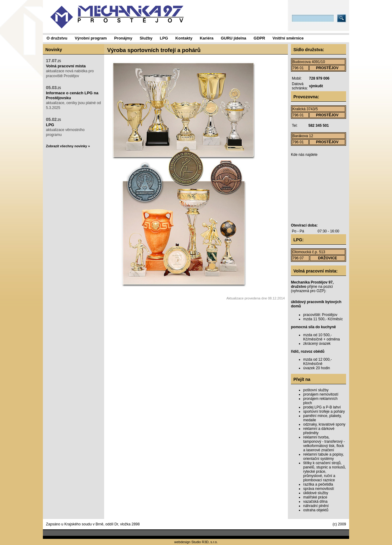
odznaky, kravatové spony (324, 424)
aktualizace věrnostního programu (65, 127)
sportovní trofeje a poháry (324, 412)
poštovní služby (316, 390)
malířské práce (315, 497)
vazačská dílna (315, 502)
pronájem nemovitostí (321, 394)
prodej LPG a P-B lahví (322, 407)
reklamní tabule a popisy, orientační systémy (324, 457)
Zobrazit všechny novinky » (68, 146)
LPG (50, 125)
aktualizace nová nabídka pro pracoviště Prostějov (70, 68)
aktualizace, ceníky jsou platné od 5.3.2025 (73, 98)
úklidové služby (316, 493)
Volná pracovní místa (66, 66)
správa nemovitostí (319, 489)
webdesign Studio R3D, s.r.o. (196, 542)
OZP (320, 291)
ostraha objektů (316, 510)
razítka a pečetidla (318, 484)
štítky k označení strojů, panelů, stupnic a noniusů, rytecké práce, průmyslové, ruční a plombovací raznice (324, 472)
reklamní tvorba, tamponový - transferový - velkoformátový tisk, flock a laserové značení (324, 444)
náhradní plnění (316, 506)
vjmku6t (316, 86)
